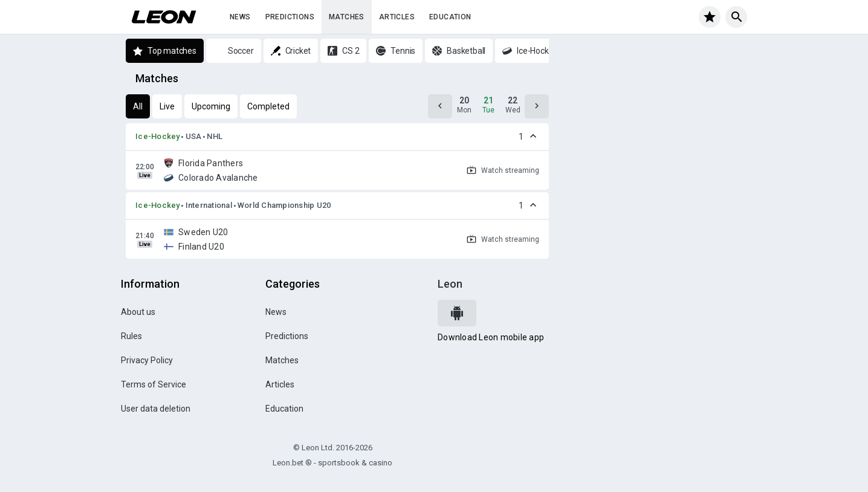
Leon (450, 284)
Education (450, 17)
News (240, 17)
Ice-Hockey (158, 136)
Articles (397, 17)
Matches (347, 17)
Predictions (290, 17)
